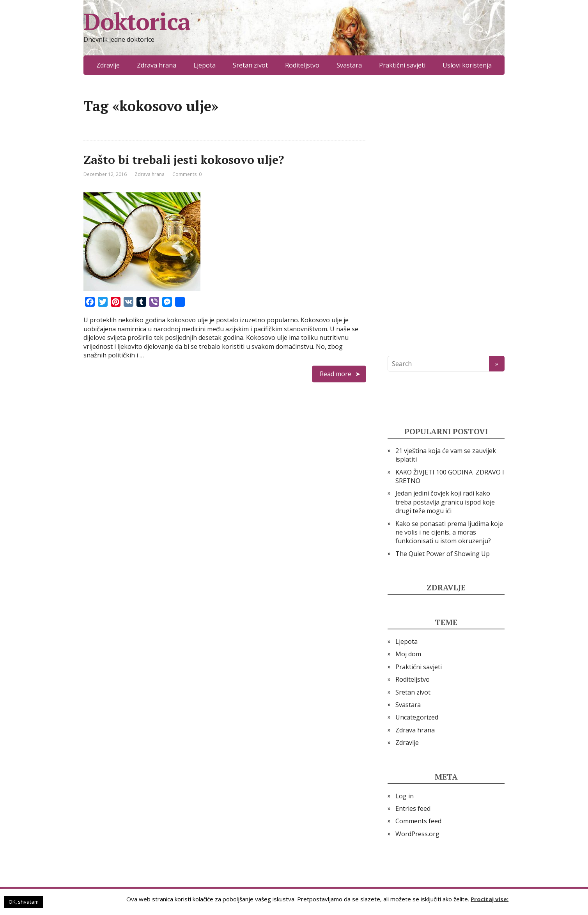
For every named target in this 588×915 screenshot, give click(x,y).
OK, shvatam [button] (24, 902)
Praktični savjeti (402, 65)
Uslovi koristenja (467, 65)
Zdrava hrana (157, 65)
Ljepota (205, 65)
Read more (336, 374)
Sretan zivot (250, 65)
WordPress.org (417, 834)
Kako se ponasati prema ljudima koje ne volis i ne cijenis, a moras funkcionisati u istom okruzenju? (449, 532)
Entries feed (413, 808)
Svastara (349, 65)
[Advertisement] (446, 215)
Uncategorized (417, 717)
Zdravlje (108, 65)
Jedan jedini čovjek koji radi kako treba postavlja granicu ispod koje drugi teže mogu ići (445, 502)
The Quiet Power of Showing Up (443, 554)
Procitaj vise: (490, 899)
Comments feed (418, 821)
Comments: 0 (187, 174)
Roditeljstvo (302, 65)
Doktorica (137, 21)
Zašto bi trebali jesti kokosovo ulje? (184, 160)
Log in (405, 796)
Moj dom (408, 654)
